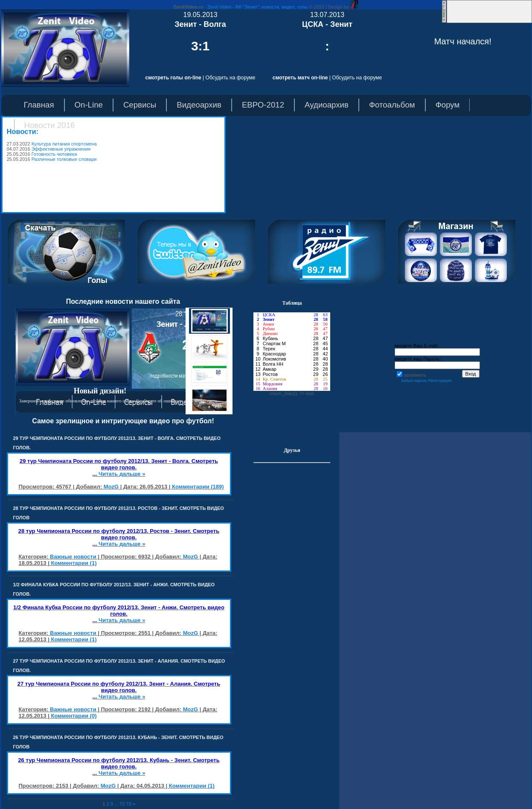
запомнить (415, 375)
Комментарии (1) (74, 563)
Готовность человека (54, 154)
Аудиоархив (327, 105)
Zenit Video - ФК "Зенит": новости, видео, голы (257, 7)
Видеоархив (199, 105)
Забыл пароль (414, 381)
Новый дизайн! (100, 391)
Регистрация (440, 381)
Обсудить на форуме (231, 78)
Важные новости (73, 557)
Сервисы (140, 105)
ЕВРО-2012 (263, 105)
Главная (39, 105)
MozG (111, 487)
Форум (448, 105)
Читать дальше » (122, 474)
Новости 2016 (50, 125)
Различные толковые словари (64, 159)
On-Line (89, 105)
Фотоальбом (392, 105)
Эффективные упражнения (61, 149)
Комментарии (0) (74, 716)
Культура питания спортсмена (64, 144)
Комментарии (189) (198, 487)
